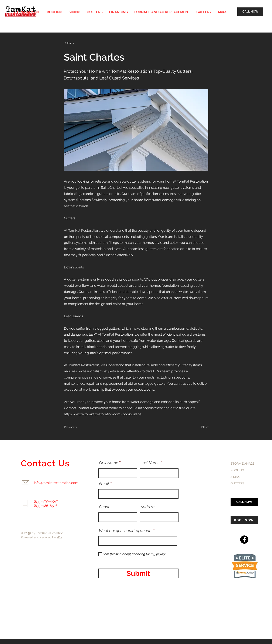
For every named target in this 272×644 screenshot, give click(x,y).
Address (147, 507)
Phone (104, 507)
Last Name (150, 463)
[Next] (198, 427)
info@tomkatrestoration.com (56, 483)
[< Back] (78, 43)
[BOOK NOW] (244, 520)
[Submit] (138, 573)
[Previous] (78, 427)
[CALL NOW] (250, 12)
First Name (108, 463)
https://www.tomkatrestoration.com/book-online (103, 414)
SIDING (235, 477)
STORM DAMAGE (243, 464)
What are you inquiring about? (125, 531)
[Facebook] (244, 540)
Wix (59, 537)
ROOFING (237, 470)
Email (104, 484)
